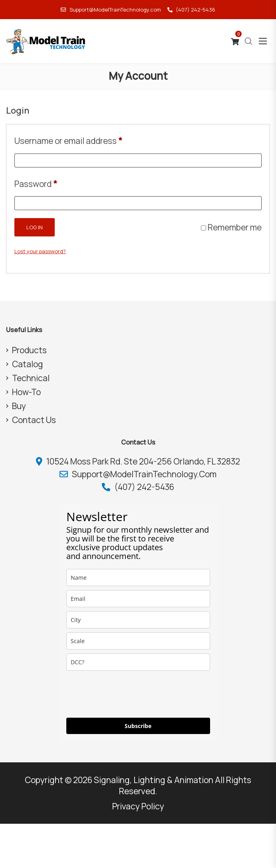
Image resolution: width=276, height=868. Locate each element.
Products (29, 350)
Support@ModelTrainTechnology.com (111, 10)
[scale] (138, 641)
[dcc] (138, 662)
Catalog (28, 364)
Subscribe (138, 726)
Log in (35, 227)
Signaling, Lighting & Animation (154, 780)
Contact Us (34, 420)
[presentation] (127, 694)
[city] (138, 620)
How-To (26, 392)
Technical (31, 378)
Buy (19, 406)
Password (36, 182)
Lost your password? (40, 251)
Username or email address (68, 139)
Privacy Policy (138, 806)
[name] (138, 578)
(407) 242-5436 (191, 10)
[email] (138, 599)
